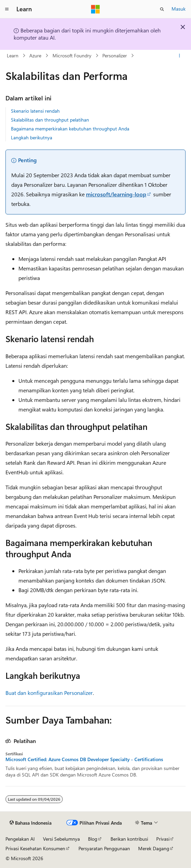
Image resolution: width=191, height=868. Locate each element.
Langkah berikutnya (32, 137)
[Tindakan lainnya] (180, 56)
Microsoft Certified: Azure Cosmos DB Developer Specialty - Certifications (84, 759)
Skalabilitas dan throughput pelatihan (50, 120)
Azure (35, 55)
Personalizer (115, 55)
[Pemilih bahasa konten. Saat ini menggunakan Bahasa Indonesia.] (31, 823)
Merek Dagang (154, 848)
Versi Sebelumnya (61, 839)
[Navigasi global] (7, 9)
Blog (93, 839)
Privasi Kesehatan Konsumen (35, 848)
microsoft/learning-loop (116, 194)
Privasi (163, 839)
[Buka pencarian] (162, 9)
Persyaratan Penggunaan (104, 848)
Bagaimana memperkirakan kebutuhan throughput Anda (70, 129)
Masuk (179, 9)
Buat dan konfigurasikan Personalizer (49, 693)
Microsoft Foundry (72, 55)
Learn (13, 55)
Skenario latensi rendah (35, 111)
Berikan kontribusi (129, 839)
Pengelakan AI (20, 839)
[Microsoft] (95, 9)
